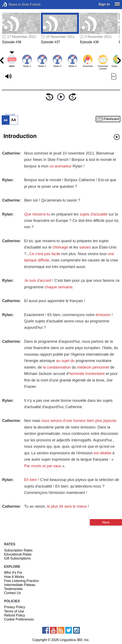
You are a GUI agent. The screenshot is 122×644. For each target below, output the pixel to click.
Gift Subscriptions (17, 558)
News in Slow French (11, 5)
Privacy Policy (15, 607)
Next (106, 522)
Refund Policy (15, 615)
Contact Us (12, 593)
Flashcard (111, 119)
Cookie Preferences (19, 619)
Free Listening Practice (21, 581)
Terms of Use (14, 611)
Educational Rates (18, 554)
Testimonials (13, 589)
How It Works (14, 577)
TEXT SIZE (10, 115)
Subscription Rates (18, 550)
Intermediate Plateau (20, 585)
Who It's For (13, 573)
